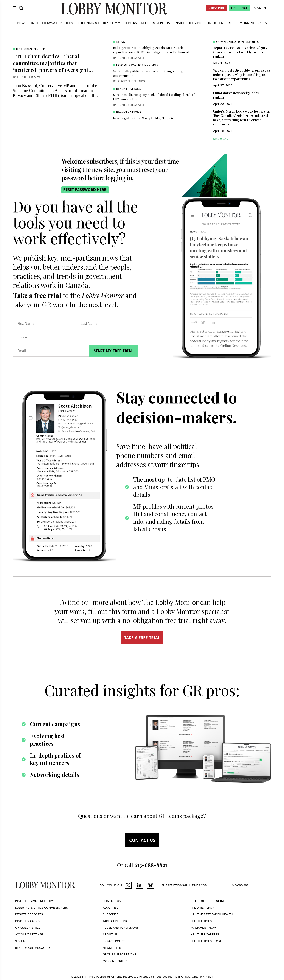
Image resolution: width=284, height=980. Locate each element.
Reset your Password (32, 948)
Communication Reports (137, 65)
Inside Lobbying (188, 23)
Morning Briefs (253, 23)
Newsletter (112, 948)
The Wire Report (203, 908)
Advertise (110, 908)
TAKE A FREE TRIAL (142, 638)
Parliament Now (203, 928)
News (22, 23)
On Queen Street (221, 23)
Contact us (142, 840)
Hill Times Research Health (212, 914)
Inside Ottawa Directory (52, 23)
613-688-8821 (241, 885)
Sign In (260, 8)
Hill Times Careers (205, 934)
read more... (221, 139)
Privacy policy (114, 941)
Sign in (20, 941)
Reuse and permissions (121, 928)
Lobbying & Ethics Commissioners (107, 23)
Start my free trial (113, 351)
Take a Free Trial (116, 921)
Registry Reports (156, 23)
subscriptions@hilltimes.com (184, 885)
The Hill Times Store (206, 941)
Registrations (129, 89)
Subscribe (216, 8)
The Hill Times (201, 921)
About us (110, 934)
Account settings (29, 934)
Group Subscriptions (119, 954)
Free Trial (239, 8)
